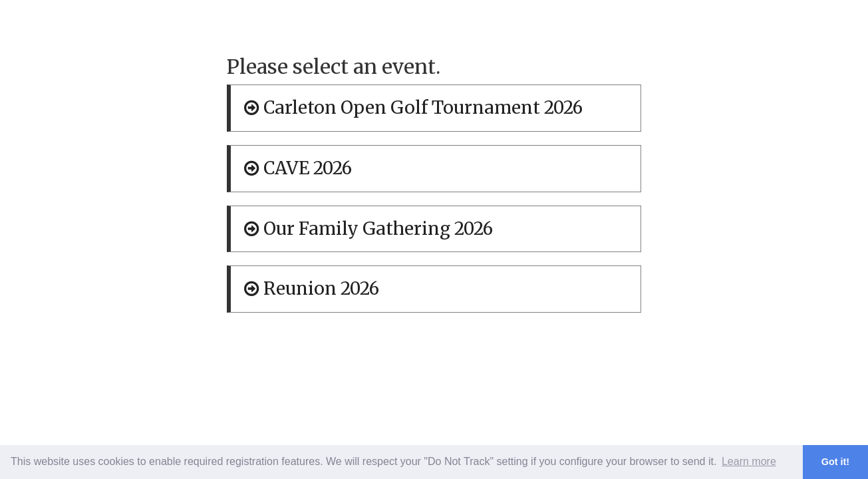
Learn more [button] (749, 461)
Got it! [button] (835, 462)
